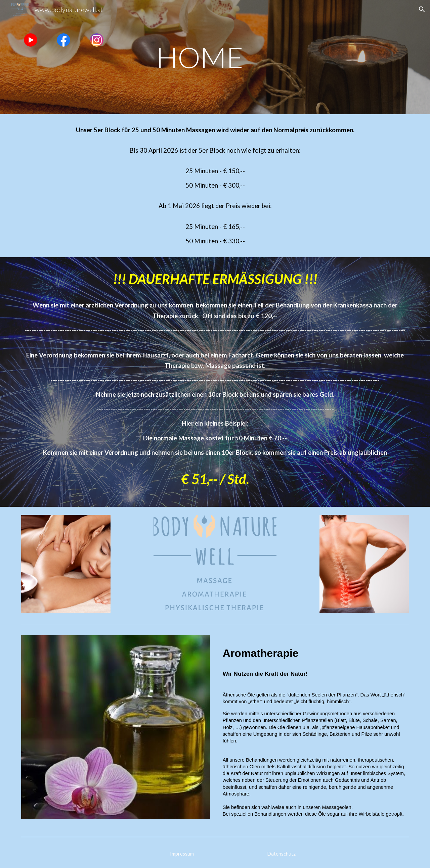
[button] (422, 9)
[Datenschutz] (281, 854)
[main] (215, 57)
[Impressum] (182, 854)
